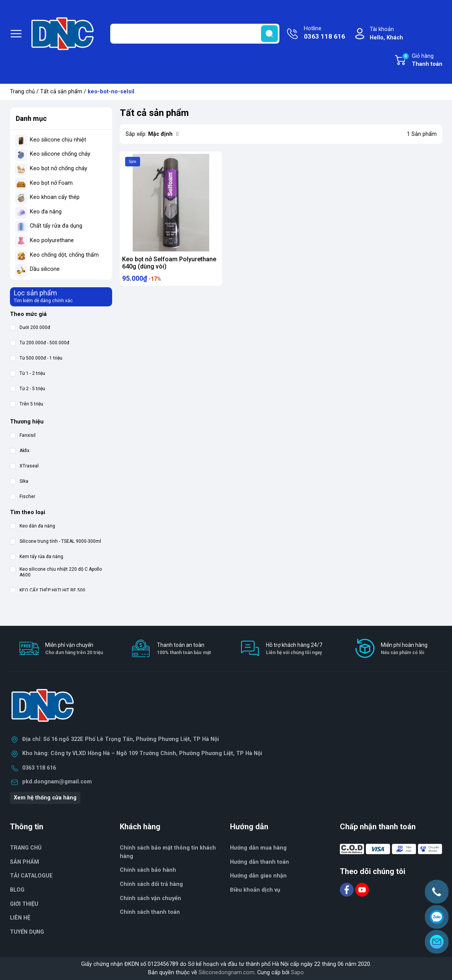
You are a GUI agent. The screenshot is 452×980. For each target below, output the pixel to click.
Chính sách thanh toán (150, 912)
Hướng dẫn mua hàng (258, 848)
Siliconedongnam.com (227, 973)
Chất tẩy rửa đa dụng (56, 226)
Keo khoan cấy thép (55, 197)
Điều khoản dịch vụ (255, 890)
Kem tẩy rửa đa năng (37, 557)
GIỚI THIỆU (24, 904)
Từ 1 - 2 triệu (28, 374)
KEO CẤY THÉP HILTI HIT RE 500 (48, 590)
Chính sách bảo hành (148, 870)
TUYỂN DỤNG (27, 932)
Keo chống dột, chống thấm (64, 255)
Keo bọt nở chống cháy (59, 168)
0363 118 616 (39, 768)
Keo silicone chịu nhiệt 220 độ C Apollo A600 (56, 572)
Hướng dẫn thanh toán (259, 862)
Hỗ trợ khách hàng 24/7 (294, 649)
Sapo (297, 973)
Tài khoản (386, 34)
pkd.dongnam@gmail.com (57, 782)
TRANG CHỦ (26, 848)
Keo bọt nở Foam (51, 183)
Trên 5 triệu (27, 404)
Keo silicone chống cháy (60, 154)
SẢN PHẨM (24, 862)
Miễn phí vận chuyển (74, 649)
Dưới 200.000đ (30, 328)
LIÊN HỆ (20, 918)
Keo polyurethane (52, 240)
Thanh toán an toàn (184, 649)
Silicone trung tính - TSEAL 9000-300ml (55, 541)
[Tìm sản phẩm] (195, 34)
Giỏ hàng (422, 60)
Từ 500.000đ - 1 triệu (36, 358)
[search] (269, 34)
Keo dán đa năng (33, 526)
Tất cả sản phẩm (61, 92)
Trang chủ (22, 92)
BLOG (17, 890)
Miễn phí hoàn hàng (404, 649)
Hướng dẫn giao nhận (258, 876)
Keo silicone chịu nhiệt (58, 140)
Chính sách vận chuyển (150, 898)
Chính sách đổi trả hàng (151, 884)
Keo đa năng (46, 212)
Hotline (325, 33)
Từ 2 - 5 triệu (28, 389)
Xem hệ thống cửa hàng (45, 798)
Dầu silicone (45, 269)
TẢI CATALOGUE (31, 876)
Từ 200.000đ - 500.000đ (40, 343)
